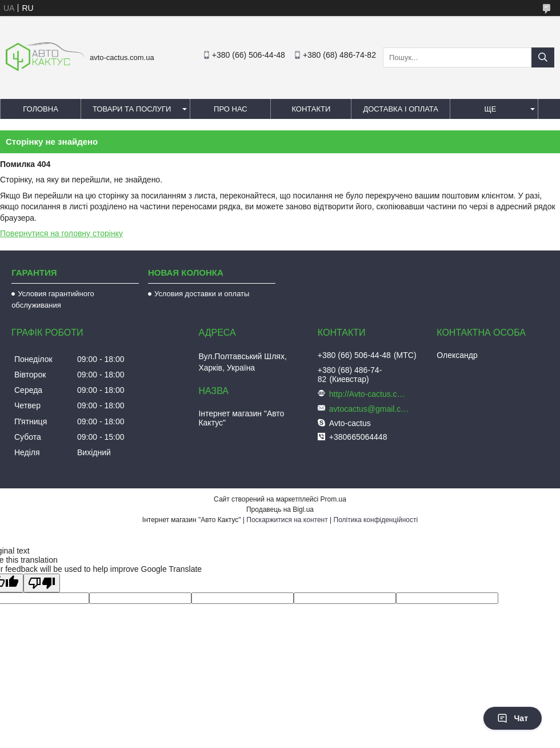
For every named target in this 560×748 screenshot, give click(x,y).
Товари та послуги (132, 109)
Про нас (231, 109)
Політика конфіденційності (376, 520)
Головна (41, 109)
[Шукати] (543, 57)
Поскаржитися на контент (287, 520)
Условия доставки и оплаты (202, 294)
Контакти (311, 109)
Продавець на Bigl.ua (280, 510)
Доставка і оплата (401, 109)
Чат (513, 718)
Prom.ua (333, 499)
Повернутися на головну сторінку (61, 233)
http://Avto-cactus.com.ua (369, 394)
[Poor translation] (42, 583)
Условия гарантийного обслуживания (53, 299)
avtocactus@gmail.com (369, 409)
